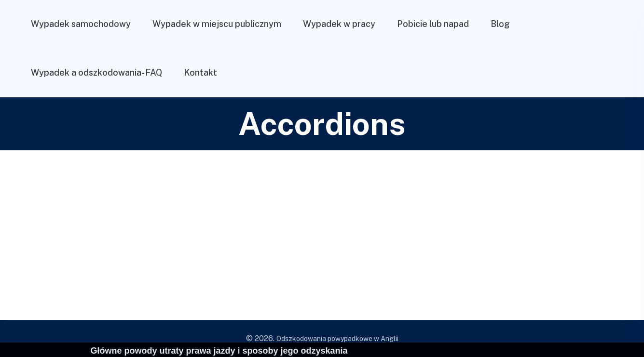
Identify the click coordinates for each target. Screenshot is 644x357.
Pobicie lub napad (433, 24)
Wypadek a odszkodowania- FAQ (96, 73)
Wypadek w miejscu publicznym (217, 24)
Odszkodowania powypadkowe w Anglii (337, 339)
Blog (500, 24)
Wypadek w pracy (339, 24)
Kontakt (200, 73)
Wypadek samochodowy (81, 24)
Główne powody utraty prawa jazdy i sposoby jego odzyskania (219, 351)
